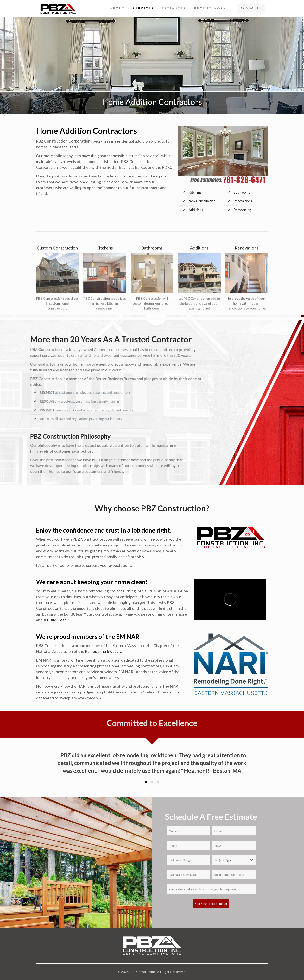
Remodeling (242, 210)
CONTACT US (251, 9)
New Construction (202, 201)
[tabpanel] (152, 763)
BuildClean (57, 620)
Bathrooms (242, 192)
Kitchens (195, 192)
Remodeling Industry (103, 651)
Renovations (243, 201)
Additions (196, 210)
